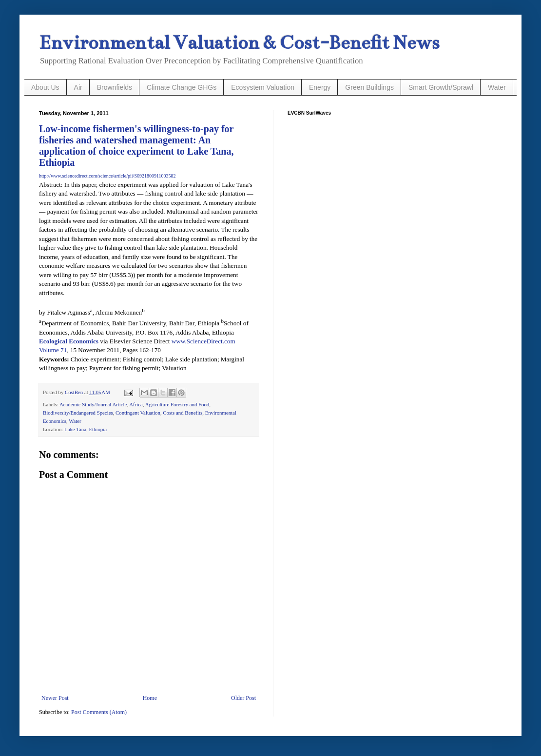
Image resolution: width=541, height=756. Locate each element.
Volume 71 (53, 350)
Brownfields (115, 87)
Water (497, 87)
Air (78, 87)
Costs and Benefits (183, 413)
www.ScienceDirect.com (203, 341)
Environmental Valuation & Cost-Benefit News (239, 43)
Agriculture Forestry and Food (177, 404)
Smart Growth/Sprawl (441, 87)
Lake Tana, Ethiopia (86, 429)
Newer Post (55, 698)
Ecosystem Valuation (263, 87)
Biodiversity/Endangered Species (78, 413)
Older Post (243, 698)
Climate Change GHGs (182, 87)
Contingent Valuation (138, 413)
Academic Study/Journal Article (93, 404)
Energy (320, 87)
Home (150, 698)
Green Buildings (369, 87)
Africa (136, 404)
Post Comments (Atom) (99, 712)
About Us (45, 87)
